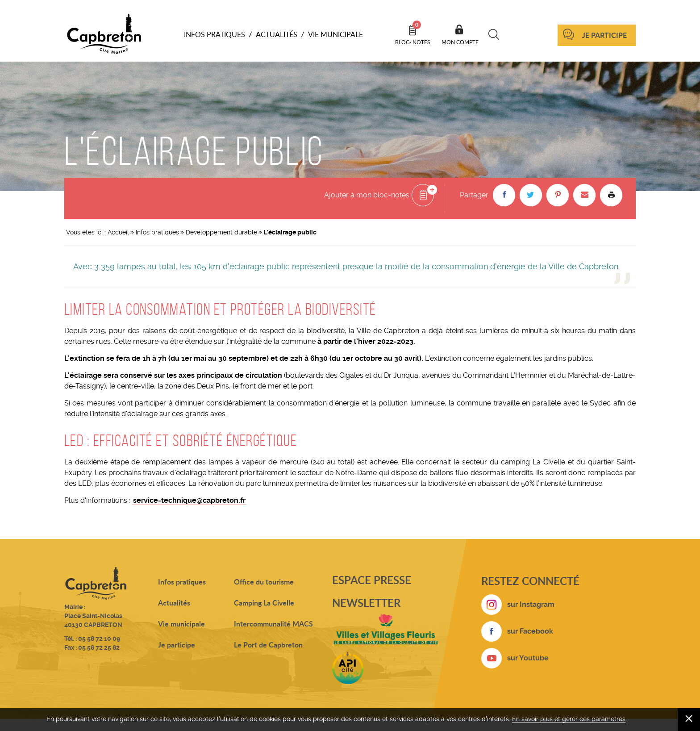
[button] (504, 195)
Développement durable (221, 232)
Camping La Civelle (264, 603)
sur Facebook (530, 631)
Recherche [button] (494, 34)
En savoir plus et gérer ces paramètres (569, 719)
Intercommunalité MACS (273, 624)
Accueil (118, 232)
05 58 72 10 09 (99, 639)
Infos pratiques (157, 232)
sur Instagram (531, 604)
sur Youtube (528, 658)
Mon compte (460, 42)
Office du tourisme (264, 582)
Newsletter (366, 603)
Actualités (174, 603)
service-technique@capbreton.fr (189, 500)
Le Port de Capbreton (268, 645)
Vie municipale (181, 624)
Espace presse (372, 580)
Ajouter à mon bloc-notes (367, 195)
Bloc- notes (413, 33)
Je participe (604, 35)
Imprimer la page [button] (611, 195)
